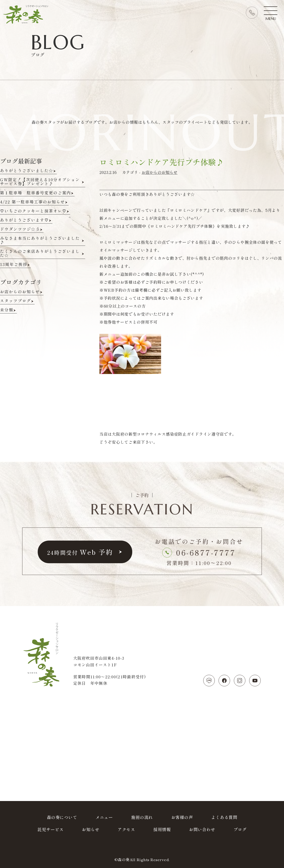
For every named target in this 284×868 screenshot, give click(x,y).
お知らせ (91, 829)
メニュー (104, 817)
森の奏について (62, 817)
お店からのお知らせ (160, 172)
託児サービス (50, 829)
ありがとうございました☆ (27, 171)
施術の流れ (142, 817)
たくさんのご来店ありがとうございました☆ (40, 254)
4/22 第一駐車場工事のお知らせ (33, 202)
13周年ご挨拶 (14, 265)
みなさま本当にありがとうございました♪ (40, 240)
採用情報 (162, 829)
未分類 (7, 310)
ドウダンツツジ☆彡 (20, 229)
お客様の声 (182, 817)
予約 (80, 552)
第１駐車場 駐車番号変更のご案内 (35, 193)
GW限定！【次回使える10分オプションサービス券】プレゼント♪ (40, 182)
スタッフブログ (16, 301)
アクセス (126, 829)
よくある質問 (224, 817)
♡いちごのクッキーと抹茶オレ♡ (33, 211)
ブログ (240, 829)
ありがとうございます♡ (24, 220)
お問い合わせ (202, 829)
